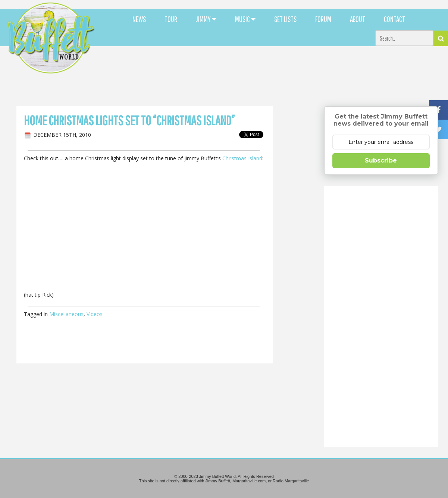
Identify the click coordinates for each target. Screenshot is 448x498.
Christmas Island (242, 158)
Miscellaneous (66, 314)
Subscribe (381, 160)
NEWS (139, 19)
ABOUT (358, 19)
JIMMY (206, 19)
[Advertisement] (272, 67)
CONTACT (394, 19)
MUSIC (245, 19)
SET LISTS (285, 19)
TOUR (171, 19)
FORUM (323, 19)
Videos (95, 314)
